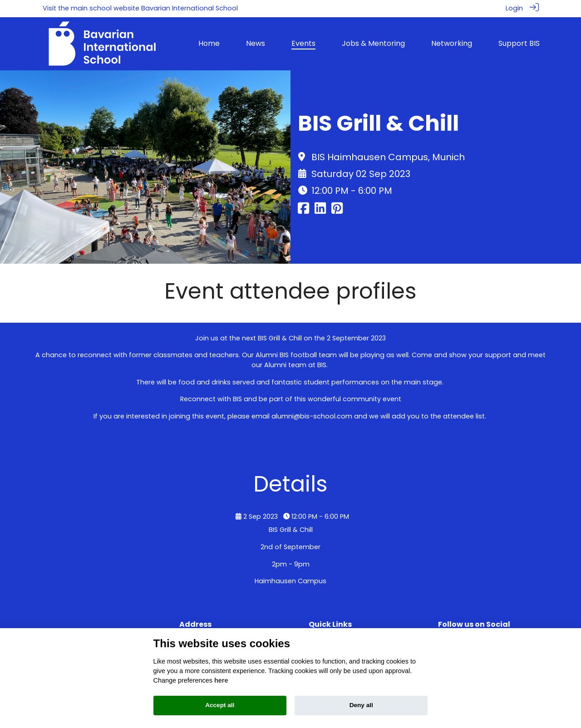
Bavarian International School (190, 8)
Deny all (361, 705)
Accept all (220, 705)
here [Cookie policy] (221, 680)
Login (514, 8)
